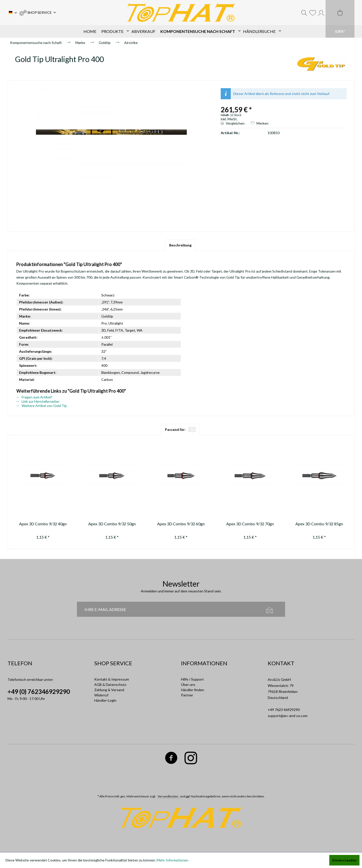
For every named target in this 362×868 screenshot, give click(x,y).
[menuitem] (38, 13)
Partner (187, 695)
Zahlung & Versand (109, 690)
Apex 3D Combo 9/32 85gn (319, 524)
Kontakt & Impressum (112, 679)
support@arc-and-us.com (288, 716)
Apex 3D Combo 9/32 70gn (250, 524)
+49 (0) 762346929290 (39, 692)
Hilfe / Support (192, 679)
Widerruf (101, 695)
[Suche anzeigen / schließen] (304, 13)
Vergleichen (233, 123)
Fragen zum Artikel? (34, 397)
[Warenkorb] (340, 19)
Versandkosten (168, 796)
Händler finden (193, 690)
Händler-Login (105, 700)
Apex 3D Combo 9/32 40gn (43, 524)
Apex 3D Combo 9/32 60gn (181, 524)
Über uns (188, 684)
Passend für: (180, 429)
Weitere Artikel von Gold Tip (42, 406)
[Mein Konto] (321, 13)
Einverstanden (344, 860)
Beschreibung (180, 245)
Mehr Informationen (172, 860)
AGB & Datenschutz (110, 684)
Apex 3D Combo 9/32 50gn (112, 524)
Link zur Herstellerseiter (38, 401)
